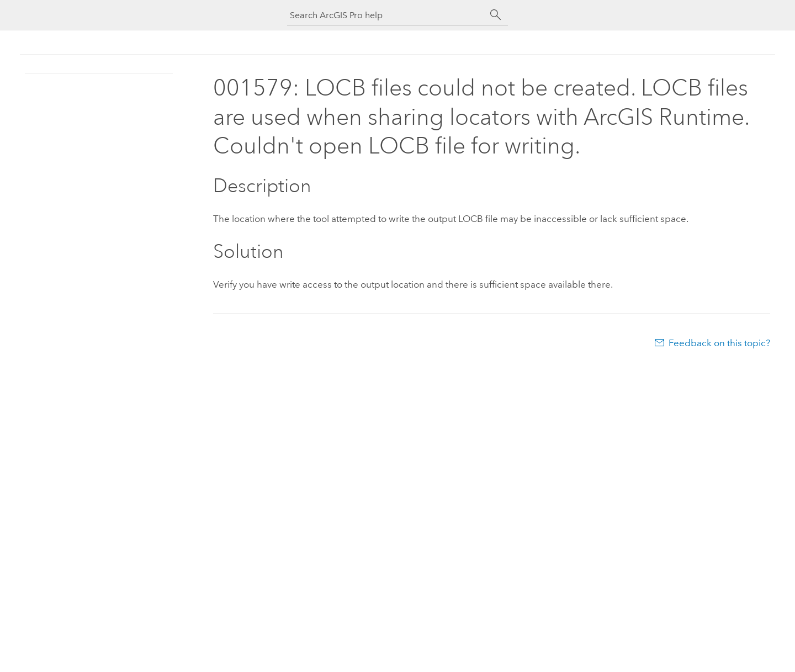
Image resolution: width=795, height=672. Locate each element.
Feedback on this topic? (719, 343)
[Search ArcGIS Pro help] (386, 15)
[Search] (496, 15)
